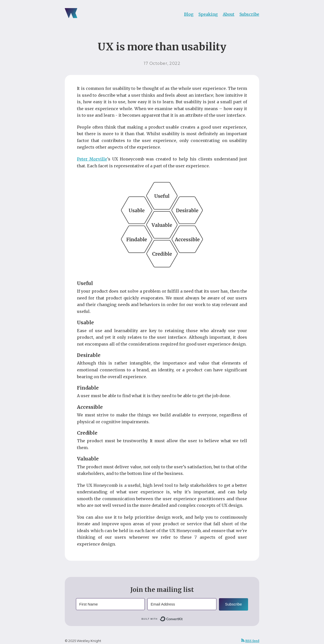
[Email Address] (182, 604)
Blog (189, 14)
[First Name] (110, 604)
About (229, 14)
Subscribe (249, 14)
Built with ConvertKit (183, 618)
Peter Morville (92, 159)
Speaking (208, 14)
